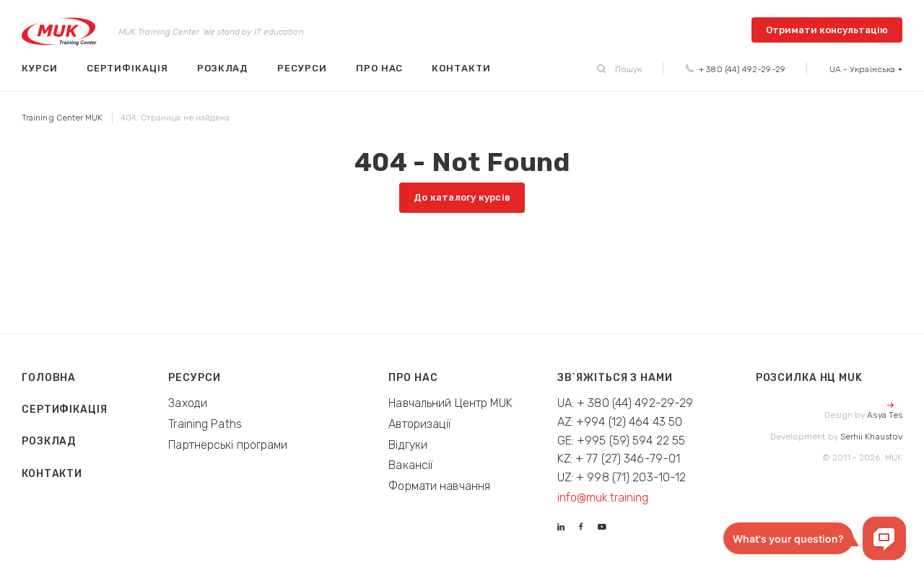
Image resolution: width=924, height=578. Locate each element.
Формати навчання (439, 486)
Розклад (223, 68)
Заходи (188, 403)
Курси (40, 68)
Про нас (380, 68)
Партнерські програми (228, 445)
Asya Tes (885, 415)
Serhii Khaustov (871, 437)
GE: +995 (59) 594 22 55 (622, 441)
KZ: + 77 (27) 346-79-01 (619, 459)
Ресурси (302, 68)
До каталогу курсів (462, 197)
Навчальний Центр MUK (450, 403)
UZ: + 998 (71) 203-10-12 (622, 477)
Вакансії (411, 465)
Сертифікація (127, 68)
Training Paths (205, 424)
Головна (49, 378)
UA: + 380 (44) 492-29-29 (626, 403)
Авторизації (420, 424)
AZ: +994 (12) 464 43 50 (620, 422)
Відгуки (408, 445)
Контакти (461, 68)
